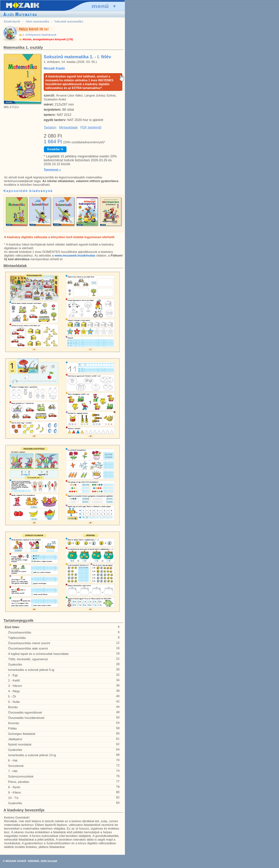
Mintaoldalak (68, 127)
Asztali (53, 861)
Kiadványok (12, 21)
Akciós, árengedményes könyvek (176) (48, 39)
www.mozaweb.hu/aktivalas (75, 256)
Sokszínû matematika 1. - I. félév (77, 57)
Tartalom (50, 127)
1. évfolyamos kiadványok (39, 35)
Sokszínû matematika (69, 21)
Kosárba (55, 149)
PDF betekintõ (91, 127)
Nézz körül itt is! (34, 29)
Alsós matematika (37, 21)
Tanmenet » (52, 170)
